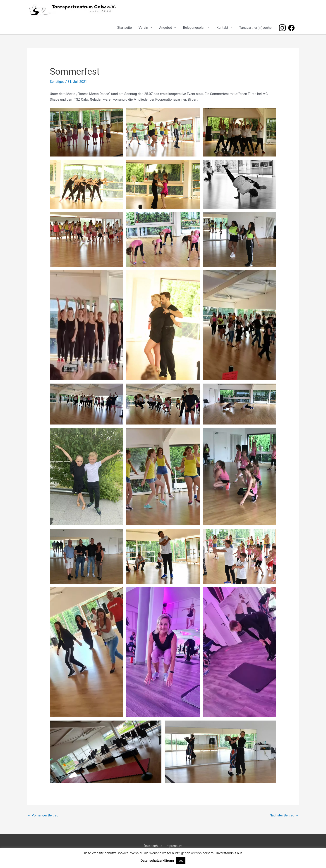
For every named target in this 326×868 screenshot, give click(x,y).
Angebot (165, 28)
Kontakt (222, 28)
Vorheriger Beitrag (43, 815)
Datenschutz (153, 846)
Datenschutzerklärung (157, 861)
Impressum (174, 846)
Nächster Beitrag (284, 815)
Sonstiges (57, 82)
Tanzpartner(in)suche (255, 28)
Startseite (125, 28)
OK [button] (181, 861)
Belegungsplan (194, 28)
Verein (143, 28)
